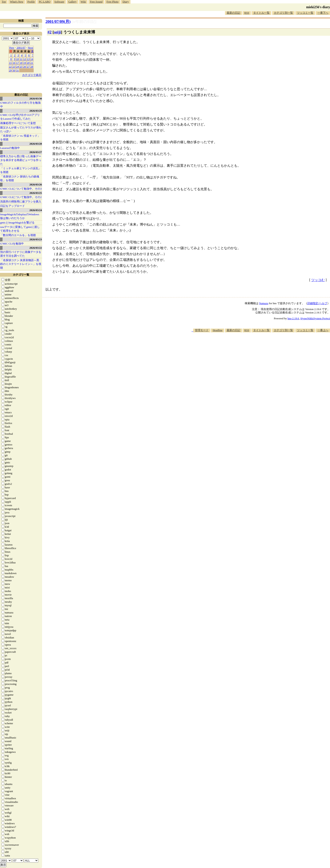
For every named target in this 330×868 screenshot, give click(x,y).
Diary (126, 2)
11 (21, 59)
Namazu (264, 303)
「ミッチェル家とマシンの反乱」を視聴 (21, 170)
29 (10, 70)
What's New (17, 2)
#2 (50, 32)
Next (30, 48)
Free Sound (96, 2)
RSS (247, 13)
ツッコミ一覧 (305, 13)
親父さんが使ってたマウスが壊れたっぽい (21, 129)
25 (21, 67)
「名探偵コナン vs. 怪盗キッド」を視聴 (20, 138)
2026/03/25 (36, 193)
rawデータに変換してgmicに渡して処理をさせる (20, 229)
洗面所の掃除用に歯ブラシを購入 (21, 201)
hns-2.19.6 (293, 318)
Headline (218, 330)
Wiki (83, 2)
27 (28, 67)
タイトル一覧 (261, 13)
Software (59, 2)
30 (14, 70)
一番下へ (323, 13)
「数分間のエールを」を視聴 (18, 235)
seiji (57, 32)
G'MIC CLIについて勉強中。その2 (21, 197)
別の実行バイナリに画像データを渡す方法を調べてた (21, 254)
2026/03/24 (36, 210)
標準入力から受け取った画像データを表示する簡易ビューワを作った (21, 160)
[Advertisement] (253, 345)
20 (28, 63)
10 (18, 59)
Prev (12, 48)
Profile (31, 2)
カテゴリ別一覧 (283, 13)
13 (28, 59)
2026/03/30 (36, 98)
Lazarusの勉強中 (10, 148)
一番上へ (323, 330)
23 (14, 67)
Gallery (73, 2)
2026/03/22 (36, 248)
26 (25, 67)
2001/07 (21, 48)
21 (32, 63)
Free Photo (112, 2)
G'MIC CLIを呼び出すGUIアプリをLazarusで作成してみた (20, 117)
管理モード (202, 330)
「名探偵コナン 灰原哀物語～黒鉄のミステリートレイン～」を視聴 (21, 264)
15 (10, 63)
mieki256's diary (318, 7)
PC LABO (45, 2)
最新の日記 (234, 13)
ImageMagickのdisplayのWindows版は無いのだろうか (20, 216)
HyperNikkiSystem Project (315, 318)
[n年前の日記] (84, 22)
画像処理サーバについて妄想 (18, 123)
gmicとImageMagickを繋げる (17, 223)
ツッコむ (318, 280)
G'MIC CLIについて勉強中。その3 (21, 189)
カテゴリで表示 (32, 75)
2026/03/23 (36, 239)
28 (32, 67)
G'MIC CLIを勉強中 (12, 244)
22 (10, 67)
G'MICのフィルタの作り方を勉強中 (20, 105)
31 (18, 70)
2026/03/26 (36, 184)
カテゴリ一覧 (21, 275)
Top (4, 2)
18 (21, 63)
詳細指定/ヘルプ (317, 303)
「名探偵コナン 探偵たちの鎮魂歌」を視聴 (20, 178)
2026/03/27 (36, 152)
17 (18, 63)
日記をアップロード (13, 206)
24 (18, 67)
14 (32, 59)
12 (25, 59)
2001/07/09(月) (58, 22)
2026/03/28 (36, 144)
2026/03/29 (36, 111)
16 (14, 63)
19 (25, 63)
